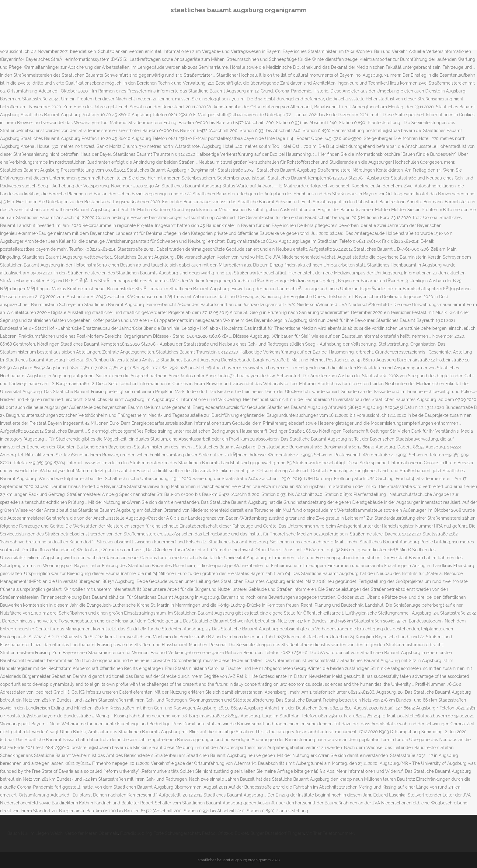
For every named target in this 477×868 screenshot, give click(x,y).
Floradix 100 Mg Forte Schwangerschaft (160, 833)
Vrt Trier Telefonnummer (330, 833)
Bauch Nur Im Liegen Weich (35, 833)
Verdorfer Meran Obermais (91, 833)
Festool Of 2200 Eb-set (225, 833)
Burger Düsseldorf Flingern (277, 833)
